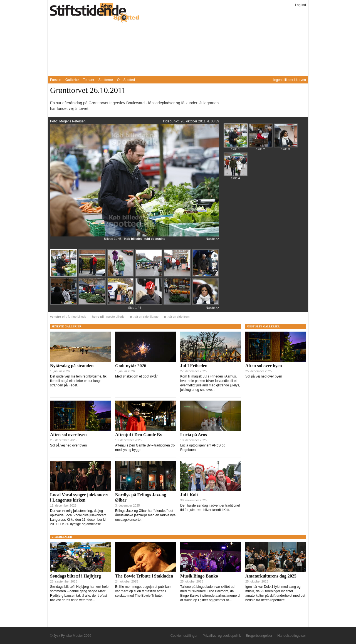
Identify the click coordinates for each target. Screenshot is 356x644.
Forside (56, 80)
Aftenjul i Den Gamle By (139, 435)
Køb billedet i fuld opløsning (145, 239)
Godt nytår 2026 (131, 366)
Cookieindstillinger (184, 636)
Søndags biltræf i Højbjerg (76, 576)
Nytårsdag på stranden (72, 366)
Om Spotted (126, 80)
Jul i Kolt (189, 495)
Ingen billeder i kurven (290, 80)
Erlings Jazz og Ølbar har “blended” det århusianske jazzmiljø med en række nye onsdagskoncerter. (145, 515)
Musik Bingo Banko (199, 576)
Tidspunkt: (172, 121)
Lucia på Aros (194, 435)
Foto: (55, 121)
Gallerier (72, 80)
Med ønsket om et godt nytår (136, 376)
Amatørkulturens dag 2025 (271, 576)
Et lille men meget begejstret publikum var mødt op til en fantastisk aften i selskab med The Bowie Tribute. (143, 591)
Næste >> (212, 239)
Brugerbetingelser (259, 636)
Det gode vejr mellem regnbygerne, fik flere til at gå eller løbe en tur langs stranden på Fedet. (78, 381)
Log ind (301, 5)
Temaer (89, 80)
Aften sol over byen (68, 435)
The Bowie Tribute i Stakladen (144, 576)
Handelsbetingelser (292, 636)
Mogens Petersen (72, 121)
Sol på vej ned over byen (68, 445)
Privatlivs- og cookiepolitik (222, 636)
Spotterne (106, 80)
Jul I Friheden (194, 366)
